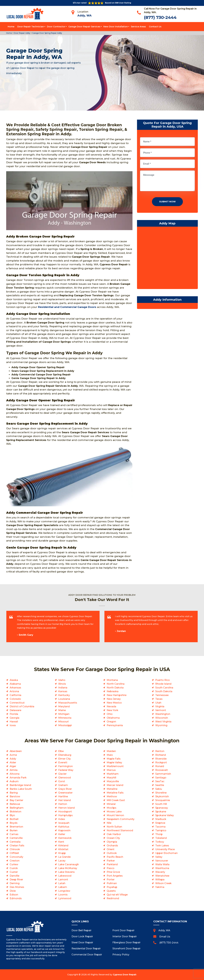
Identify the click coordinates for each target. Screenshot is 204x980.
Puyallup (112, 887)
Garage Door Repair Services (84, 27)
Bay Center (16, 800)
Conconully (16, 857)
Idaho (62, 680)
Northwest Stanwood (120, 830)
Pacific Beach (115, 857)
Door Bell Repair (81, 930)
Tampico (161, 830)
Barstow (15, 796)
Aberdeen (16, 751)
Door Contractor (56, 27)
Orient (111, 849)
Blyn (12, 815)
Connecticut (17, 703)
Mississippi (65, 725)
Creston (15, 861)
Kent (61, 842)
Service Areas (138, 27)
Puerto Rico (163, 680)
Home (11, 27)
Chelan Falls (17, 846)
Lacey (62, 861)
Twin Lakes (162, 846)
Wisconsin (162, 718)
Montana (112, 680)
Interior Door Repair (125, 936)
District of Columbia (22, 706)
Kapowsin (64, 830)
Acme (13, 755)
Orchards (112, 846)
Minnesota (65, 718)
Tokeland (161, 838)
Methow (112, 796)
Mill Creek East (116, 800)
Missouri (63, 722)
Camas (14, 834)
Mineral (111, 804)
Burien (14, 830)
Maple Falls (114, 759)
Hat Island (65, 800)
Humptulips (65, 815)
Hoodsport (65, 812)
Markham (113, 774)
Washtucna (162, 868)
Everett (63, 762)
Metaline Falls (115, 793)
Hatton (63, 804)
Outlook (112, 853)
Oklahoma (113, 718)
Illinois (62, 684)
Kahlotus (64, 827)
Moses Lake (114, 812)
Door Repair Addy (22, 33)
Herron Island (66, 808)
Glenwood (65, 778)
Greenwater (65, 793)
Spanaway (162, 808)
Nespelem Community (121, 819)
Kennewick (65, 838)
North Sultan (114, 827)
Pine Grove (113, 872)
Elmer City (65, 759)
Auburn (14, 781)
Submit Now (167, 202)
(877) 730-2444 (160, 17)
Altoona (15, 774)
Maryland (64, 706)
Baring (14, 793)
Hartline (63, 796)
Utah (158, 703)
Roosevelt (162, 770)
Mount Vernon (115, 815)
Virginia (160, 706)
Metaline (112, 789)
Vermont (161, 710)
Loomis (63, 895)
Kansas (63, 691)
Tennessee (162, 695)
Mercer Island (115, 785)
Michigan (64, 714)
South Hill (161, 804)
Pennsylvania (115, 725)
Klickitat (63, 849)
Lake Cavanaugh (69, 864)
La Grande (64, 857)
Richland (161, 755)
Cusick (14, 868)
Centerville (16, 838)
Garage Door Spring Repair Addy (47, 33)
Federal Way (66, 770)
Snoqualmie (163, 800)
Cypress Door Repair (125, 975)
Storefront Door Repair (126, 949)
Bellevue (15, 804)
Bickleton (15, 812)
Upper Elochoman (166, 853)
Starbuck (161, 819)
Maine (62, 710)
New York (112, 710)
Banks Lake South (21, 789)
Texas (159, 699)
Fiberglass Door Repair (126, 942)
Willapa (160, 880)
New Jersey (114, 699)
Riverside (161, 759)
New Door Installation (116, 27)
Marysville (113, 781)
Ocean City (113, 838)
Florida (14, 714)
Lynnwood (65, 898)
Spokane (161, 812)
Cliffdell (14, 853)
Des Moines (17, 887)
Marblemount (115, 766)
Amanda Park (18, 778)
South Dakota (164, 691)
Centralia (15, 842)
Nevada (111, 706)
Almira (14, 770)
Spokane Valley (165, 815)
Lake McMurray (68, 868)
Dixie (13, 891)
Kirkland (63, 846)
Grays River (65, 789)
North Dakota (115, 688)
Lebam (63, 887)
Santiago (161, 778)
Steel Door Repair (82, 942)
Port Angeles (115, 876)
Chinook (15, 849)
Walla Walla (162, 864)
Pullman (112, 883)
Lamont (63, 880)
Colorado (15, 699)
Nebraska (113, 691)
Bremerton (16, 827)
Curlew (14, 864)
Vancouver (162, 861)
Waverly (160, 872)
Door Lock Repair (82, 936)
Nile (109, 823)
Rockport (161, 762)
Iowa (13, 725)
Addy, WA (84, 16)
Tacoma (160, 827)
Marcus (111, 770)
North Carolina (116, 684)
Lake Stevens (66, 872)
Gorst (62, 781)
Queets (111, 891)
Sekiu (159, 789)
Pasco (111, 868)
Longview (64, 891)
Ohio (110, 714)
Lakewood (65, 876)
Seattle (160, 785)
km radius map (167, 259)
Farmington (65, 766)
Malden (111, 751)
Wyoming (161, 725)
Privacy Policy (121, 955)
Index (62, 819)
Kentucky (64, 695)
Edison (14, 895)
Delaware (15, 710)
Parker (111, 861)
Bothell (14, 819)
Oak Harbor (114, 834)
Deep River (16, 880)
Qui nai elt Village (117, 895)
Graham (63, 785)
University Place (165, 849)
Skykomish (162, 796)
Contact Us (155, 27)
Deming (15, 883)
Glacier (62, 774)
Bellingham (17, 808)
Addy (13, 759)
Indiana (63, 688)
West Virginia (163, 722)
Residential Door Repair (86, 949)
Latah (62, 883)
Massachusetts (68, 703)
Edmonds (16, 898)
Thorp (159, 834)
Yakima (160, 887)
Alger (13, 766)
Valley (159, 857)
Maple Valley (114, 762)
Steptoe (160, 823)
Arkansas (15, 688)
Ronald (160, 766)
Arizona (14, 691)
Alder (13, 762)
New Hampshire (117, 695)
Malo (110, 755)
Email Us (165, 937)
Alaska (14, 680)
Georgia (14, 718)
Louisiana (64, 699)
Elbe (61, 751)
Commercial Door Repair (87, 955)
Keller (62, 834)
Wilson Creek (163, 883)
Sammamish (163, 774)
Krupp (62, 853)
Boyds (14, 823)
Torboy (160, 842)
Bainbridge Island (20, 785)
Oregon (111, 722)
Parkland (112, 864)
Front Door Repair (123, 930)
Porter (111, 880)
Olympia (112, 842)
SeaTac (160, 781)
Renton (160, 751)
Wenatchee (162, 876)
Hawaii (14, 722)
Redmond (113, 898)
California (15, 695)
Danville (14, 876)
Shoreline (161, 793)
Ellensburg (65, 755)
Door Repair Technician (31, 27)
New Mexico (114, 703)
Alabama (15, 684)
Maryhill (111, 778)
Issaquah (64, 823)
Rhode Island (163, 684)
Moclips (112, 808)
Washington (163, 714)
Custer (14, 872)
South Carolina (164, 688)
